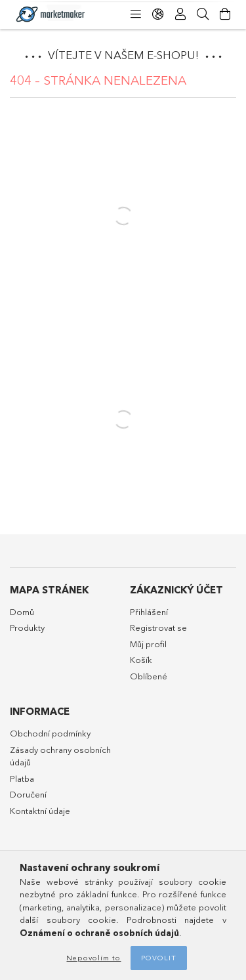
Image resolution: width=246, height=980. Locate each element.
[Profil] (180, 14)
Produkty (27, 628)
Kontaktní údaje (40, 811)
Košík (141, 660)
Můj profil (148, 644)
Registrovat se (158, 628)
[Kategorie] (136, 14)
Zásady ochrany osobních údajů (60, 756)
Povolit (159, 958)
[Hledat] (203, 14)
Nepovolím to (93, 958)
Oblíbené (149, 676)
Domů (22, 612)
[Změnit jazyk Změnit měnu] (158, 14)
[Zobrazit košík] (225, 14)
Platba (22, 778)
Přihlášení (149, 612)
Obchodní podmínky (50, 733)
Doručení (28, 794)
